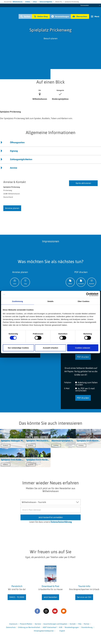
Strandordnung (87, 627)
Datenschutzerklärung (61, 522)
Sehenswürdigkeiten (46, 2)
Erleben (28, 2)
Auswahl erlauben (50, 348)
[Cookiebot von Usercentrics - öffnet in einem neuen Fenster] (88, 294)
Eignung (14, 151)
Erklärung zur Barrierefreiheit (29, 627)
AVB (61, 627)
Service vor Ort (84, 597)
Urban (35, 2)
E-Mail (67, 388)
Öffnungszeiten (17, 142)
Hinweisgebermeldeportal (44, 631)
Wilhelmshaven (18, 2)
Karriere (38, 624)
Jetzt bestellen (50, 597)
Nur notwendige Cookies (18, 348)
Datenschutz (11, 627)
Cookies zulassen (83, 348)
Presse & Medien (26, 624)
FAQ (80, 624)
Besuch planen (51, 38)
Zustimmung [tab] (17, 301)
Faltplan (68, 382)
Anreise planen (12, 208)
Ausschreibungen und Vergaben (55, 624)
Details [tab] (51, 301)
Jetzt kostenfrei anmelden (51, 517)
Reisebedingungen (72, 627)
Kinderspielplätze (7, 445)
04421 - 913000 (17, 597)
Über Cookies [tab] (84, 301)
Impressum (13, 624)
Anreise (14, 168)
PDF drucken (83, 357)
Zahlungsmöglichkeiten (21, 159)
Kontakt (73, 624)
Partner (87, 624)
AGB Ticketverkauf (50, 627)
